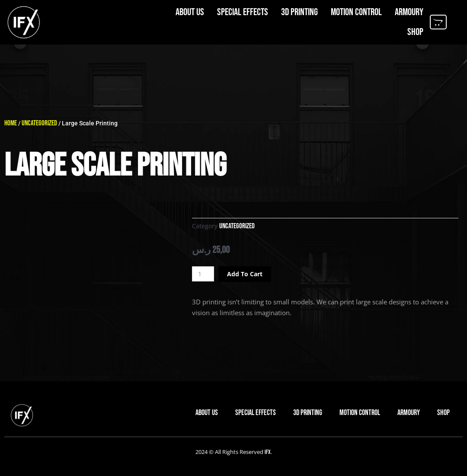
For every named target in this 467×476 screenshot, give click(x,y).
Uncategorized (42, 123)
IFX (268, 452)
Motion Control (356, 11)
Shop (415, 31)
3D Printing (299, 11)
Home (11, 123)
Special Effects (243, 11)
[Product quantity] (204, 274)
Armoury (409, 11)
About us (190, 11)
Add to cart (248, 274)
